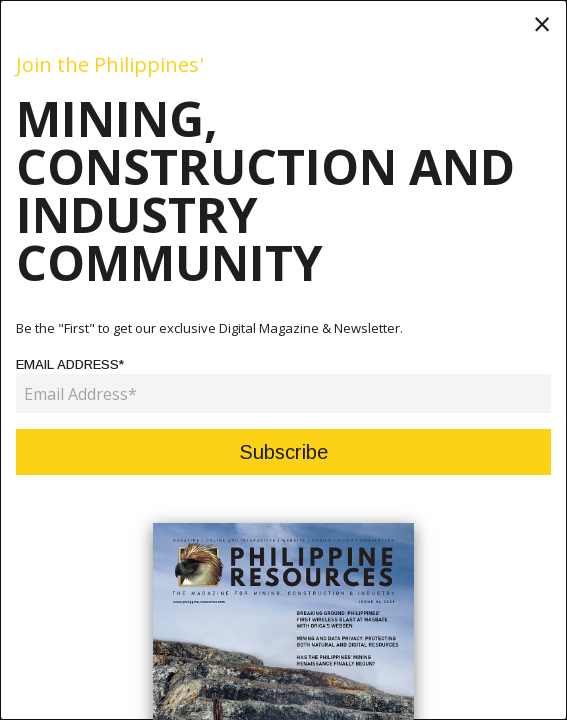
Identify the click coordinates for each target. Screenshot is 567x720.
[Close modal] (542, 24)
